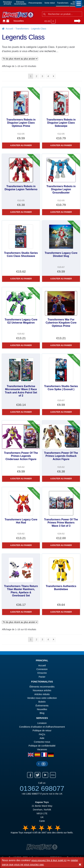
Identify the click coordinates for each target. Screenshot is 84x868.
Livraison (42, 723)
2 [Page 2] (37, 76)
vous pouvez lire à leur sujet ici (49, 860)
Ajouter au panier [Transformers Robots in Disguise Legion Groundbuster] (61, 212)
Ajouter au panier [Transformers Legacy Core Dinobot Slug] (61, 279)
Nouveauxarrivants (7, 3)
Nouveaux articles (42, 690)
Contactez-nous (7, 21)
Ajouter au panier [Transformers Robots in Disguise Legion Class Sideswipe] (61, 145)
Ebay (53, 775)
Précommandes (35, 3)
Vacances (42, 749)
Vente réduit (49, 3)
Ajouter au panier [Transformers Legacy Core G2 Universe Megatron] (21, 345)
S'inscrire (42, 673)
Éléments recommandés (42, 687)
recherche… (51, 51)
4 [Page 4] (48, 76)
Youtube (45, 775)
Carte (42, 821)
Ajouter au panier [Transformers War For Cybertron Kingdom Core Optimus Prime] (61, 345)
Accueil (3, 21)
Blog (42, 713)
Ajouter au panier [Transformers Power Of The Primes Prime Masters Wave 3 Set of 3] (61, 545)
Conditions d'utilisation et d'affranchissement (42, 727)
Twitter (38, 775)
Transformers (63, 3)
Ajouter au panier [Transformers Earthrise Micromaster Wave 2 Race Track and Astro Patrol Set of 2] (21, 412)
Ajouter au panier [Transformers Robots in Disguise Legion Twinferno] (21, 212)
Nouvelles (19, 21)
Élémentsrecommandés (20, 3)
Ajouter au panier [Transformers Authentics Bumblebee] (61, 612)
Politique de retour (42, 731)
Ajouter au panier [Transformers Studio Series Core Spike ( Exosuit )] (61, 412)
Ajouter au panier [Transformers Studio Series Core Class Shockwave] (21, 279)
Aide (42, 738)
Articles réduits (42, 694)
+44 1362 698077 (31, 794)
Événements (42, 706)
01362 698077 (42, 788)
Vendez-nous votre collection (42, 698)
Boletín (42, 702)
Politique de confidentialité (42, 746)
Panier (42, 677)
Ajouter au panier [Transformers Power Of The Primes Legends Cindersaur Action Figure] (21, 479)
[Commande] (20, 59)
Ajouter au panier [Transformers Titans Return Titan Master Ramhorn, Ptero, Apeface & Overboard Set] (21, 612)
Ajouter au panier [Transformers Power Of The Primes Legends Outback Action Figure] (61, 479)
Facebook (30, 775)
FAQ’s (42, 734)
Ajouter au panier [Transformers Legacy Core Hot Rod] (21, 545)
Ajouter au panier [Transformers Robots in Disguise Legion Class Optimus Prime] (21, 145)
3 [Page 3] (42, 76)
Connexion (11, 21)
